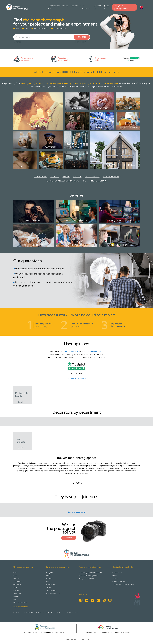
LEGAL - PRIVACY (120, 581)
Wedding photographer (89, 576)
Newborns (102, 108)
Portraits (51, 147)
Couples (77, 128)
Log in (106, 7)
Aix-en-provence (20, 602)
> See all (20, 402)
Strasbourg (18, 593)
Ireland (49, 579)
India (48, 576)
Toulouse (17, 581)
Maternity (77, 108)
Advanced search (80, 42)
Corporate (40, 177)
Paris (15, 573)
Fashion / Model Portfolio (76, 146)
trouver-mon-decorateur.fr (122, 632)
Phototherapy (98, 181)
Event (76, 167)
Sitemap (116, 579)
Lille (15, 599)
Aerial (66, 177)
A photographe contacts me (91, 573)
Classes (76, 245)
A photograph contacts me (58, 7)
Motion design (119, 245)
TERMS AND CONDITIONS (123, 584)
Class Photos (111, 177)
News (115, 576)
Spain (49, 587)
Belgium (50, 573)
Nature (77, 177)
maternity (67, 83)
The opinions (86, 7)
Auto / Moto (92, 177)
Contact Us (97, 7)
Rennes (16, 596)
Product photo (128, 128)
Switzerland (51, 590)
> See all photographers (76, 512)
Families (128, 108)
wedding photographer (31, 83)
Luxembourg (51, 584)
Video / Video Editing (119, 220)
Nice (15, 587)
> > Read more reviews (76, 379)
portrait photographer (52, 83)
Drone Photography (34, 245)
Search (69, 538)
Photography (34, 220)
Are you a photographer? (121, 7)
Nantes (16, 590)
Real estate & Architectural (115, 165)
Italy (48, 581)
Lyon (15, 576)
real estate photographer (107, 83)
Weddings (38, 126)
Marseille (17, 579)
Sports (55, 177)
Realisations (76, 6)
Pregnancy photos (87, 579)
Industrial (102, 128)
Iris (84, 181)
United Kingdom (53, 593)
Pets (25, 147)
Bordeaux (17, 584)
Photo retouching (77, 220)
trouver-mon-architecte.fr (56, 632)
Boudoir (25, 167)
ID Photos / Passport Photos (63, 181)
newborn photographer (84, 83)
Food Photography (51, 167)
